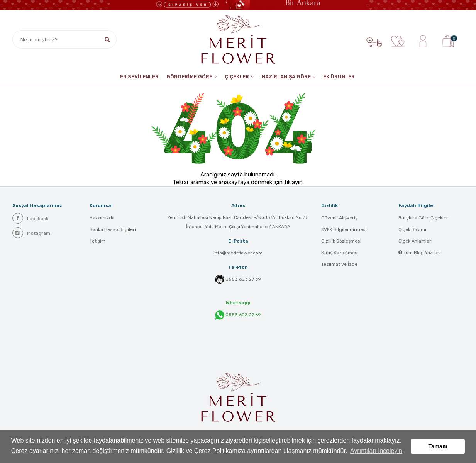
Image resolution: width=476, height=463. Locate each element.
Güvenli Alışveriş (339, 218)
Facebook (30, 218)
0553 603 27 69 (243, 279)
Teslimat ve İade (339, 264)
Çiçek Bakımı (412, 229)
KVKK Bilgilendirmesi (344, 229)
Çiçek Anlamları (415, 241)
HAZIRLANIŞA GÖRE (286, 77)
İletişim (97, 241)
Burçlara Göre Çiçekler (423, 218)
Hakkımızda (102, 218)
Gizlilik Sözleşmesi (341, 241)
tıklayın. (294, 182)
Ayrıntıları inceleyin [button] (376, 451)
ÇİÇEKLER (237, 77)
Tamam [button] (438, 446)
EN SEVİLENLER (139, 77)
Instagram (31, 233)
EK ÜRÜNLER (339, 77)
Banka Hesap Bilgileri (113, 229)
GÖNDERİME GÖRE (189, 77)
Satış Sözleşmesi (340, 253)
